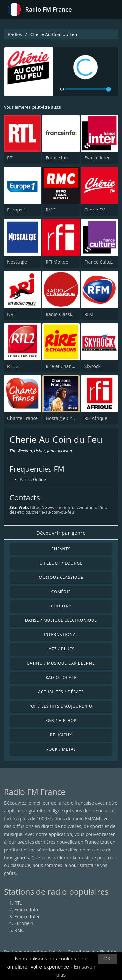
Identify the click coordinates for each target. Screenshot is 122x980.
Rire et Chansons (63, 366)
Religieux (61, 735)
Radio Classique (62, 314)
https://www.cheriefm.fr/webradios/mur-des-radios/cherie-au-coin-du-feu (60, 510)
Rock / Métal (61, 749)
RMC (50, 210)
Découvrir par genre (61, 533)
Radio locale (61, 678)
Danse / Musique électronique (61, 620)
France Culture (100, 262)
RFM (89, 314)
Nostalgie (17, 262)
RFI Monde (57, 262)
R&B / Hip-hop (61, 721)
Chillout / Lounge (61, 563)
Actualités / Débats (61, 692)
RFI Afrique (96, 418)
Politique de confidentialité (32, 952)
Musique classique (61, 577)
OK (107, 959)
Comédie (61, 592)
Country (61, 606)
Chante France (22, 418)
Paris (25, 479)
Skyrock (92, 366)
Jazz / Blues (61, 649)
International (61, 635)
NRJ (11, 314)
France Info (57, 158)
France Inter (97, 158)
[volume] (88, 89)
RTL (11, 158)
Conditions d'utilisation (92, 952)
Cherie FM (95, 210)
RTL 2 (13, 366)
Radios (15, 34)
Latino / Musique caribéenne (61, 663)
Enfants (61, 549)
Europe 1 (17, 210)
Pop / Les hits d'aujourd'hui (61, 706)
